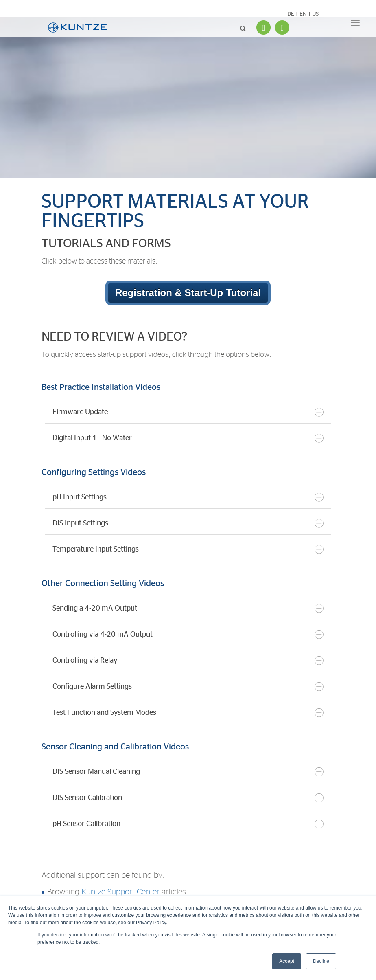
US (315, 14)
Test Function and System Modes (188, 713)
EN (303, 14)
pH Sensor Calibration (188, 824)
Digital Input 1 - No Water (188, 438)
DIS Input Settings (188, 523)
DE (291, 14)
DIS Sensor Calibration (188, 798)
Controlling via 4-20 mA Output (188, 634)
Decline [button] (321, 961)
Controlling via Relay (188, 660)
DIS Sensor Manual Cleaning (188, 772)
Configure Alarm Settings (188, 687)
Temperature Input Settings (188, 549)
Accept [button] (287, 961)
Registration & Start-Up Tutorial (188, 293)
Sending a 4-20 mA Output (188, 608)
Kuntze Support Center (120, 892)
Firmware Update (188, 412)
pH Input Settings (188, 497)
